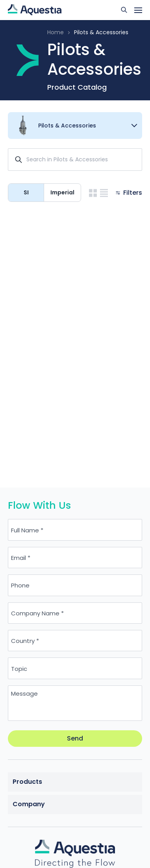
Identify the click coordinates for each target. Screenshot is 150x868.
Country (23, 641)
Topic (19, 668)
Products (27, 782)
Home (56, 32)
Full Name (25, 530)
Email (19, 558)
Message (24, 693)
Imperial (62, 192)
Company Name (35, 613)
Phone (20, 585)
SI (26, 192)
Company (29, 804)
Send (75, 738)
